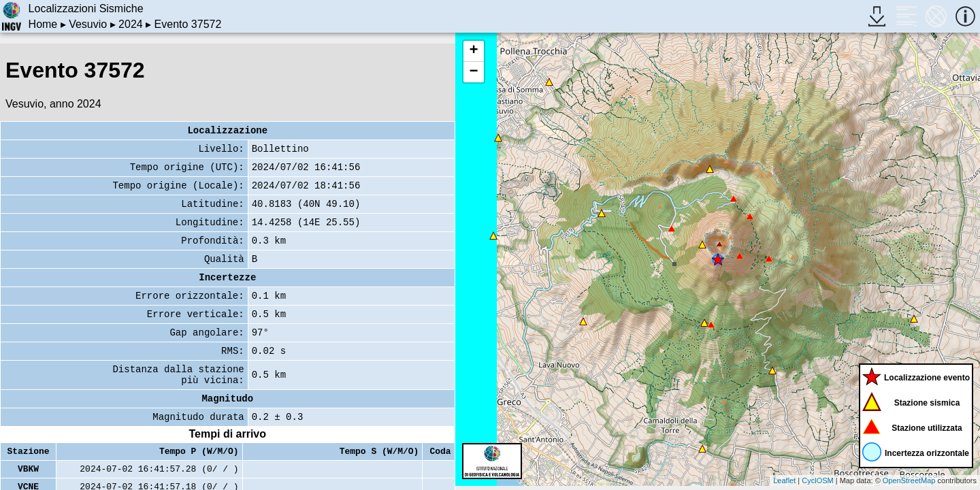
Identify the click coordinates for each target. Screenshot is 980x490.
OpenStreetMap (909, 480)
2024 (131, 24)
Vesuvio (88, 24)
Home (43, 24)
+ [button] (473, 51)
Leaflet (784, 480)
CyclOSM (817, 480)
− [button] (473, 72)
